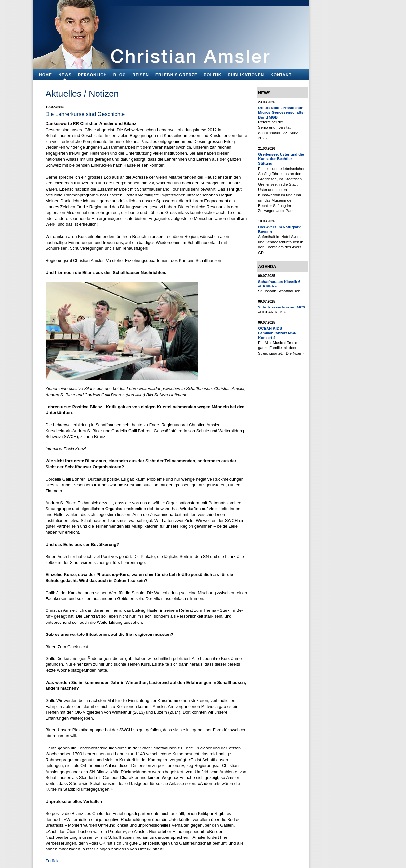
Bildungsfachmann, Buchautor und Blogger (171, 33)
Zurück (52, 861)
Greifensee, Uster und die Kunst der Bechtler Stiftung (281, 159)
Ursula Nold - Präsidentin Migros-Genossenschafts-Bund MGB (281, 112)
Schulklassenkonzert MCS (282, 307)
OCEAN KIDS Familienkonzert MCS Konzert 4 (277, 333)
